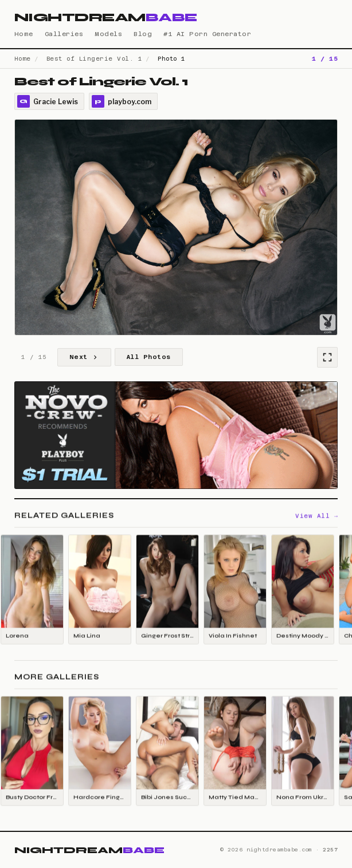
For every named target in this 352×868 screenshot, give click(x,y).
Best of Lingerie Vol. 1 (95, 59)
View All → (316, 517)
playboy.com (122, 101)
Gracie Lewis (48, 101)
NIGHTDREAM (106, 17)
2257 (330, 850)
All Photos (149, 357)
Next (84, 357)
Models (108, 34)
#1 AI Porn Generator (207, 34)
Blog (143, 34)
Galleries (64, 34)
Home (24, 34)
